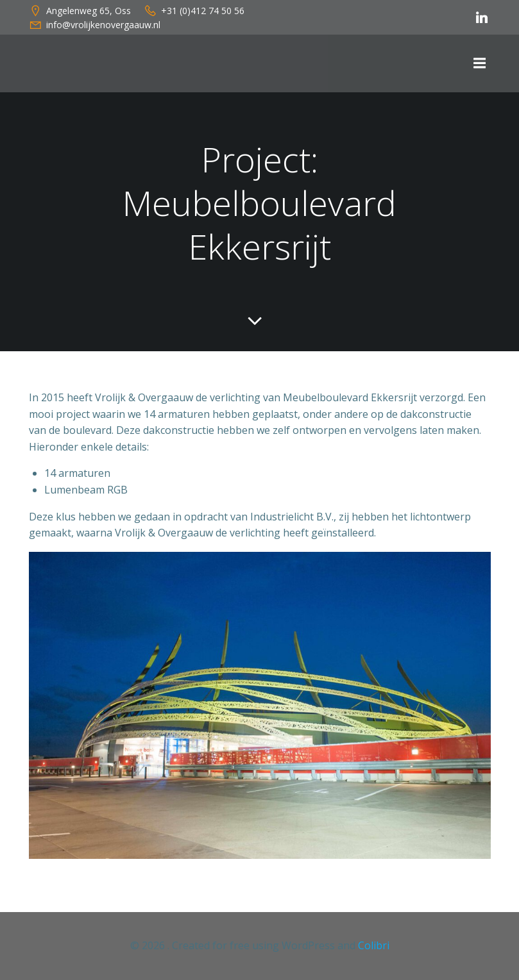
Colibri (374, 945)
